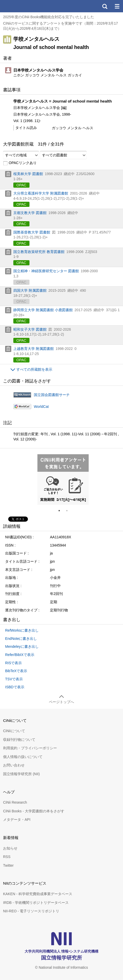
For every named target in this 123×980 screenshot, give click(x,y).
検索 (105, 6)
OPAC (21, 185)
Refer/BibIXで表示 (20, 655)
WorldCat (41, 407)
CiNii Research (15, 802)
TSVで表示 (14, 679)
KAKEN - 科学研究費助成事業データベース (38, 894)
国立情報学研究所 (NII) (21, 774)
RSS (7, 857)
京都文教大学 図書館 (30, 213)
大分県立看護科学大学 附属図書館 (41, 193)
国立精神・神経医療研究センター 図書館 (46, 271)
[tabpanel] (63, 480)
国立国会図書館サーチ (52, 395)
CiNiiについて (14, 731)
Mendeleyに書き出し (22, 646)
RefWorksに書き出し (22, 630)
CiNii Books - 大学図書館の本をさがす (34, 811)
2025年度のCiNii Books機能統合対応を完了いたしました (49, 17)
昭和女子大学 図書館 (30, 329)
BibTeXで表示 (16, 671)
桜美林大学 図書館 (28, 174)
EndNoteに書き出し (21, 639)
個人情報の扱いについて (23, 757)
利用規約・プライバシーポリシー (30, 748)
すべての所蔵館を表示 (34, 369)
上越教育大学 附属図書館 (34, 349)
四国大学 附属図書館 (30, 290)
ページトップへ (61, 702)
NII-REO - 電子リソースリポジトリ (31, 911)
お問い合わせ (14, 765)
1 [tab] (61, 511)
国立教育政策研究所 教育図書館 (39, 252)
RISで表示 (13, 663)
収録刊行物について (19, 740)
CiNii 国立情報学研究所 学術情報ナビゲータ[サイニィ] (23, 6)
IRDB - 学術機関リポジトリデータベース (36, 903)
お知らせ (10, 848)
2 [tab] (69, 511)
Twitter (8, 865)
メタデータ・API (17, 820)
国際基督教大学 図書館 (32, 232)
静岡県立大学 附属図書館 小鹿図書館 (43, 310)
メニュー (117, 6)
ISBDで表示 (15, 687)
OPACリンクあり (20, 163)
